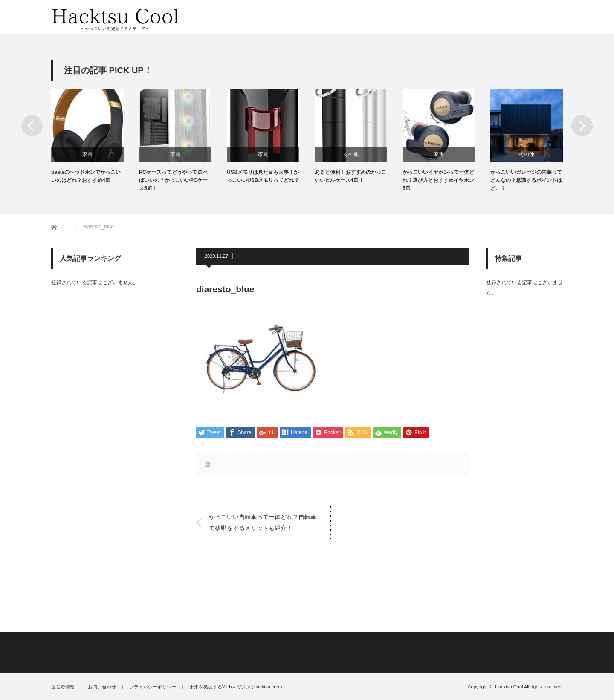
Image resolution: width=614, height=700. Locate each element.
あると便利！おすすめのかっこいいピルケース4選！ (350, 176)
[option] (95, 137)
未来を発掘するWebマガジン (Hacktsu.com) (236, 687)
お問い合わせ (102, 687)
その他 (351, 154)
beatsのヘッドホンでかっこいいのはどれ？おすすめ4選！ (86, 176)
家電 (87, 154)
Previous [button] (32, 126)
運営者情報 (63, 687)
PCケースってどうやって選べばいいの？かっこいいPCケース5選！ (173, 180)
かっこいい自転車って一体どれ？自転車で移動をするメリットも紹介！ (263, 522)
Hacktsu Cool (509, 687)
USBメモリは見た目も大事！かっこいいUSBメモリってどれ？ (263, 176)
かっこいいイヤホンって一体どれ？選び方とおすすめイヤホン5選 (438, 180)
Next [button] (582, 126)
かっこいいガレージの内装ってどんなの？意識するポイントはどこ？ (526, 180)
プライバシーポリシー (153, 687)
